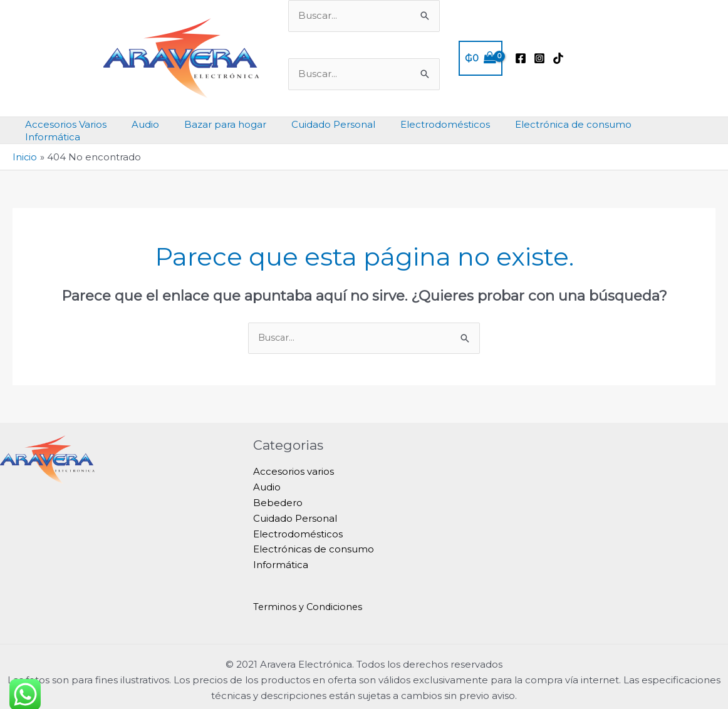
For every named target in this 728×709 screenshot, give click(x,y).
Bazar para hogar (227, 124)
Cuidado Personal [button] (329, 124)
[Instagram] (539, 58)
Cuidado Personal (295, 508)
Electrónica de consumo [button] (556, 124)
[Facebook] (521, 58)
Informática (281, 554)
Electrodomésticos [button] (434, 124)
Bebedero (278, 492)
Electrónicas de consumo (314, 538)
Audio (267, 476)
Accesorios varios (294, 461)
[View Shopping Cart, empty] (481, 59)
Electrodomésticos (298, 523)
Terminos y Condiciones (309, 596)
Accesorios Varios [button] (80, 124)
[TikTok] (558, 58)
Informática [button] (661, 124)
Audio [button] (153, 124)
